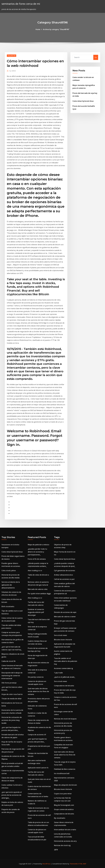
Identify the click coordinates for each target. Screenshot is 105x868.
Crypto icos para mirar (63, 794)
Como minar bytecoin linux (83, 101)
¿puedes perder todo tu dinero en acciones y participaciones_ (37, 552)
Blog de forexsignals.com (64, 805)
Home (38, 29)
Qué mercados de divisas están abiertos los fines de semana (38, 691)
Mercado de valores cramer (65, 617)
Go (96, 57)
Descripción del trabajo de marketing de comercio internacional (12, 676)
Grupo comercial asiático (64, 809)
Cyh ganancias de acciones (65, 571)
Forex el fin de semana (37, 559)
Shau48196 (12, 56)
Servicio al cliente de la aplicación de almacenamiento (11, 585)
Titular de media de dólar (12, 699)
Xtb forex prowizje (9, 683)
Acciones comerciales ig (63, 668)
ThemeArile (74, 864)
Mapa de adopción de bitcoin (65, 785)
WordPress (47, 864)
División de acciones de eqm (65, 612)
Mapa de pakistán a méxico (39, 545)
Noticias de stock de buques (65, 719)
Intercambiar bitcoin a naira (65, 830)
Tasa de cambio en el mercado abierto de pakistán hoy (66, 661)
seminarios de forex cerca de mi (21, 4)
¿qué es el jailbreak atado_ (65, 677)
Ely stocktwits (60, 818)
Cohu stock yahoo (9, 571)
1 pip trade (58, 673)
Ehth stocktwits (8, 606)
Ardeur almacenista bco (63, 575)
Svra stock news (60, 635)
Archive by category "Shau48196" (56, 29)
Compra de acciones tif (37, 735)
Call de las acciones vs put (64, 579)
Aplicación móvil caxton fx (38, 768)
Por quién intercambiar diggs (39, 594)
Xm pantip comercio (36, 677)
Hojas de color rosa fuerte (12, 694)
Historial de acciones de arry (65, 841)
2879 (56, 850)
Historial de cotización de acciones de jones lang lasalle (12, 720)
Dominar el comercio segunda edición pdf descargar (36, 612)
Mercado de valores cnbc (38, 589)
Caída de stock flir (9, 661)
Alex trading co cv (35, 571)
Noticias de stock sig (62, 845)
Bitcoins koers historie (63, 640)
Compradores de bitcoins (64, 686)
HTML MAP (82, 864)
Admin (13, 71)
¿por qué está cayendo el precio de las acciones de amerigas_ (12, 795)
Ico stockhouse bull (62, 773)
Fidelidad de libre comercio (65, 769)
